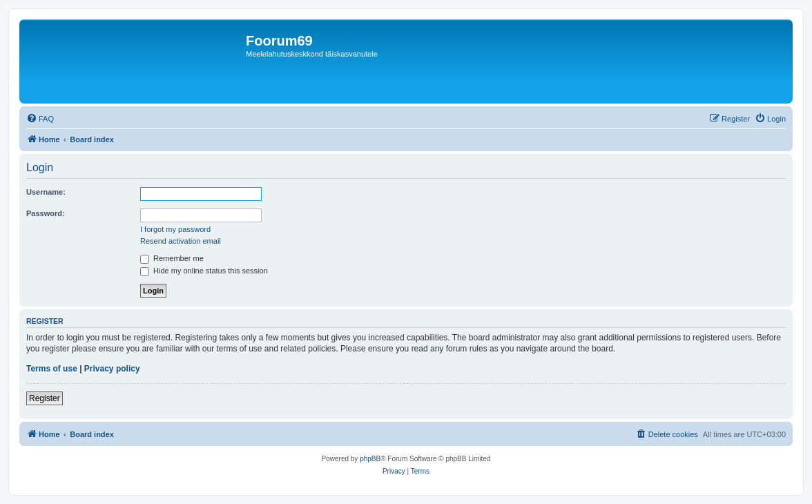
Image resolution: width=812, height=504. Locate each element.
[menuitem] (40, 119)
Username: (46, 192)
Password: (46, 213)
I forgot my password (175, 229)
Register (45, 398)
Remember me (172, 258)
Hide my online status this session (204, 271)
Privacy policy (112, 369)
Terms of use (52, 369)
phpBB (370, 459)
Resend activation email (181, 241)
